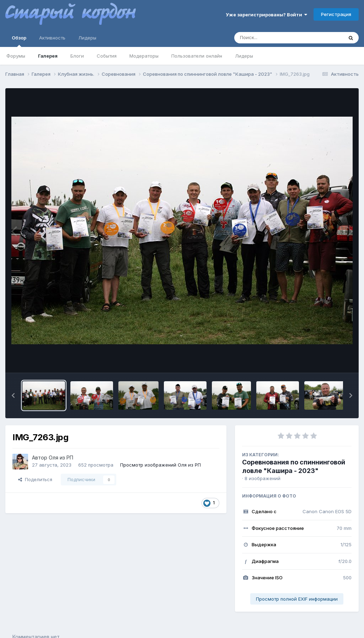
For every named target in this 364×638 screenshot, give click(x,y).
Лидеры (244, 56)
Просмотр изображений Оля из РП (160, 465)
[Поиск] (275, 38)
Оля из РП (61, 458)
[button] (13, 395)
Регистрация (336, 14)
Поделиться (35, 479)
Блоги (77, 56)
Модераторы (144, 56)
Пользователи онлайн (197, 56)
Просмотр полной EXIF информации (297, 599)
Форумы (16, 56)
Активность (52, 38)
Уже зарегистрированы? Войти (266, 15)
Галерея (48, 56)
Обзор (19, 41)
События (107, 56)
